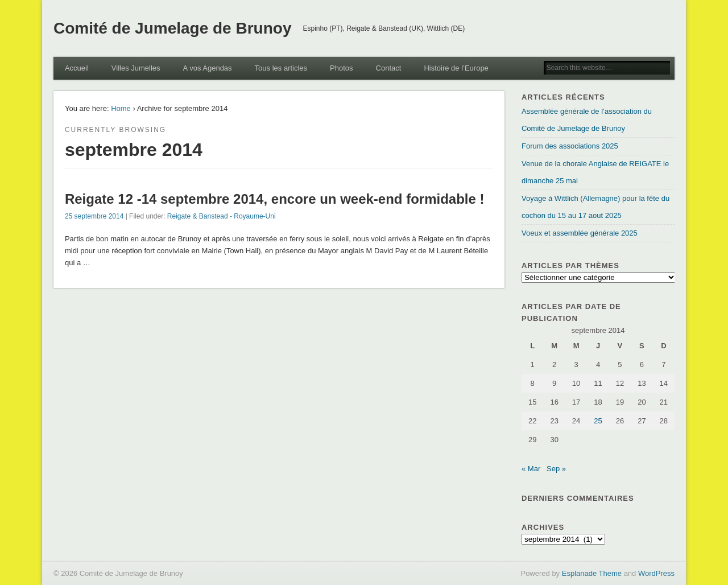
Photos (341, 68)
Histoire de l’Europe (456, 68)
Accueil (77, 68)
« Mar (531, 469)
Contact (389, 68)
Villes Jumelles (136, 68)
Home (121, 108)
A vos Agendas (208, 68)
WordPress (656, 573)
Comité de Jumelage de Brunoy (173, 28)
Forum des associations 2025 (570, 146)
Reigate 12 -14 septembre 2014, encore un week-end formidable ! (275, 199)
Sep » (556, 469)
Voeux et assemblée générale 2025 (580, 233)
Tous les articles (281, 68)
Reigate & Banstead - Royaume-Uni (222, 216)
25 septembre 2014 (94, 216)
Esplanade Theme (592, 573)
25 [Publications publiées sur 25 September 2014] (598, 421)
